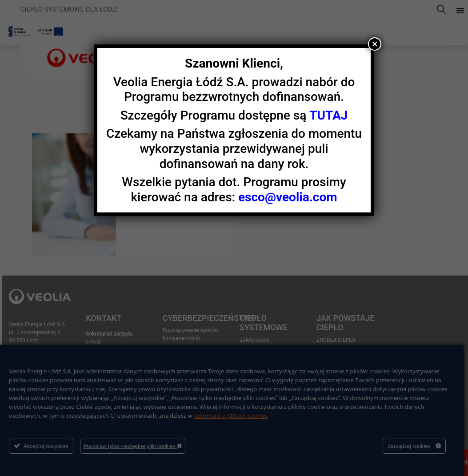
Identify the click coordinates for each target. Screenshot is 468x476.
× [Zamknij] (375, 44)
